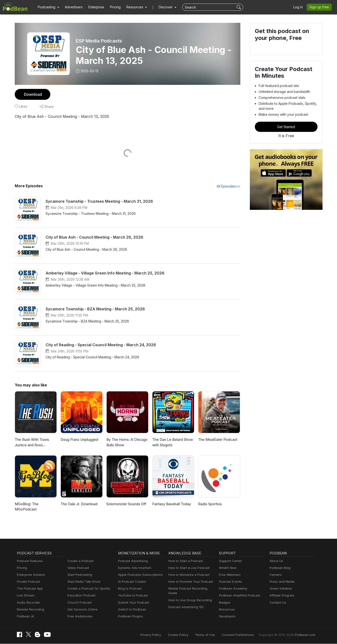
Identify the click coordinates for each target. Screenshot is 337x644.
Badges (224, 603)
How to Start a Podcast (184, 561)
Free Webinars (229, 575)
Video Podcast (78, 568)
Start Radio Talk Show (83, 582)
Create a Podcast (80, 561)
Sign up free (320, 7)
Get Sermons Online (82, 610)
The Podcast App (29, 589)
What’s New (227, 568)
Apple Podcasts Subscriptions (139, 575)
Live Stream (25, 596)
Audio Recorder (28, 603)
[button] (48, 7)
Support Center (230, 561)
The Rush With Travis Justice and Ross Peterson (32, 443)
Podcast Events (230, 582)
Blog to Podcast (129, 589)
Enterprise (94, 7)
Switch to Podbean (131, 610)
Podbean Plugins (130, 617)
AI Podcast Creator (131, 582)
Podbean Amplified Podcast (238, 596)
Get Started (286, 127)
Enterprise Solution (30, 575)
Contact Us (277, 603)
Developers (227, 617)
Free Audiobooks (79, 617)
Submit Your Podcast (133, 603)
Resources (226, 610)
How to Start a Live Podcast (188, 568)
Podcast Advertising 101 (185, 607)
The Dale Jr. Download (79, 504)
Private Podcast (28, 582)
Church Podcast (79, 603)
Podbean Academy (232, 589)
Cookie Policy (189, 635)
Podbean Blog (279, 568)
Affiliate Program (281, 596)
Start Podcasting (79, 575)
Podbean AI (25, 617)
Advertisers (72, 7)
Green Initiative (280, 589)
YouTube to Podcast (132, 596)
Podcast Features (29, 561)
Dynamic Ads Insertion (134, 568)
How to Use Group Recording (189, 600)
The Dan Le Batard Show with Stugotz (172, 442)
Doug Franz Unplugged (79, 440)
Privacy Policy (163, 635)
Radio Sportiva (210, 504)
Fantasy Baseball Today (171, 504)
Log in (300, 7)
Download (32, 94)
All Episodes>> (229, 186)
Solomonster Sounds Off (126, 504)
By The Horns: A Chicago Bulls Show (126, 442)
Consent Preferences (244, 635)
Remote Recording (30, 610)
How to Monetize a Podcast (187, 575)
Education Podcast (81, 596)
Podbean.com (306, 635)
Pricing (112, 7)
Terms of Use (214, 635)
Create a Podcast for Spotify (87, 589)
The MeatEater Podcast (217, 440)
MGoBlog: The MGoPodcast (26, 507)
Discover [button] (161, 7)
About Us (276, 561)
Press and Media (281, 582)
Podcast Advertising (132, 561)
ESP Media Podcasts (99, 41)
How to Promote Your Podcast (189, 582)
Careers (275, 575)
